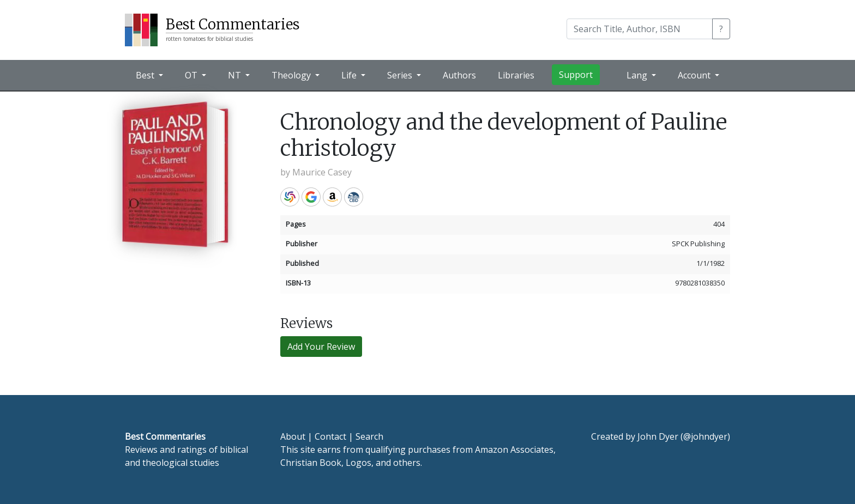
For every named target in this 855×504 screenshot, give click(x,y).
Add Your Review (321, 347)
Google (311, 197)
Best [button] (146, 75)
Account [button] (695, 75)
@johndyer (705, 436)
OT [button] (192, 75)
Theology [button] (292, 75)
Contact (330, 436)
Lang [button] (638, 75)
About (293, 436)
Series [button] (401, 75)
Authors (459, 75)
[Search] (640, 29)
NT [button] (236, 75)
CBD (354, 197)
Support (576, 75)
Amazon (332, 197)
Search (369, 436)
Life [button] (350, 75)
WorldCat (290, 197)
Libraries (516, 75)
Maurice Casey (322, 172)
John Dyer (658, 436)
